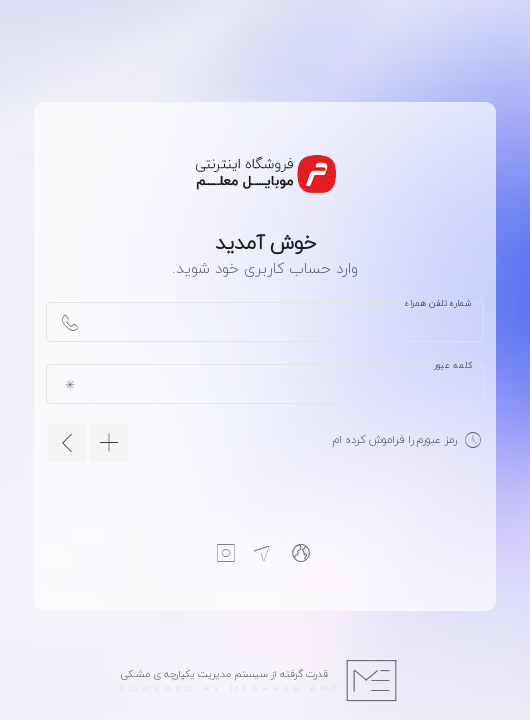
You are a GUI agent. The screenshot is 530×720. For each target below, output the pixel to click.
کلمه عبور (453, 365)
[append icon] (70, 322)
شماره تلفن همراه (438, 303)
